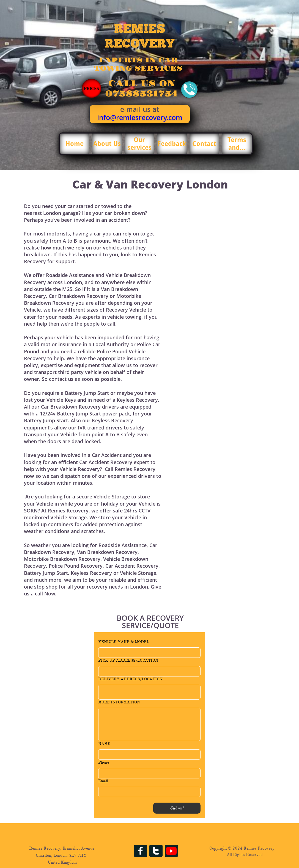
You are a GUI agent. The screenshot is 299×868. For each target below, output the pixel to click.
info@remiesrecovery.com (140, 117)
